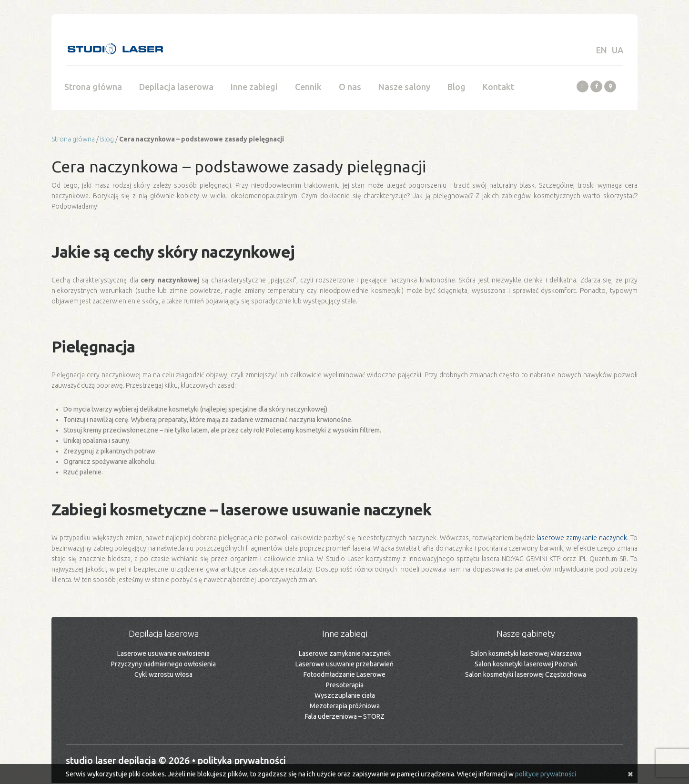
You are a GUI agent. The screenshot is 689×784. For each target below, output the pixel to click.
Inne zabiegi (254, 88)
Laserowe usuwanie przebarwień (344, 665)
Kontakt (498, 88)
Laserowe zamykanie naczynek (345, 654)
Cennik (308, 88)
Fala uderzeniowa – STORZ (345, 717)
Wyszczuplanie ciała (345, 696)
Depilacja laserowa (176, 88)
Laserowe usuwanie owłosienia (163, 654)
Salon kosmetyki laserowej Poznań (526, 665)
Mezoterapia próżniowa (345, 707)
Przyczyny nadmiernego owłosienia (163, 665)
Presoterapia (345, 686)
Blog (456, 88)
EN (602, 50)
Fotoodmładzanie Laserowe (344, 675)
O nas (350, 88)
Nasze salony (404, 88)
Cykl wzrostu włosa (163, 675)
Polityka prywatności (247, 761)
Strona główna (93, 88)
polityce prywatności (546, 774)
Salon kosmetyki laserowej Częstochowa (526, 675)
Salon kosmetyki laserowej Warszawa (526, 654)
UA (618, 50)
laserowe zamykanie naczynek (582, 539)
